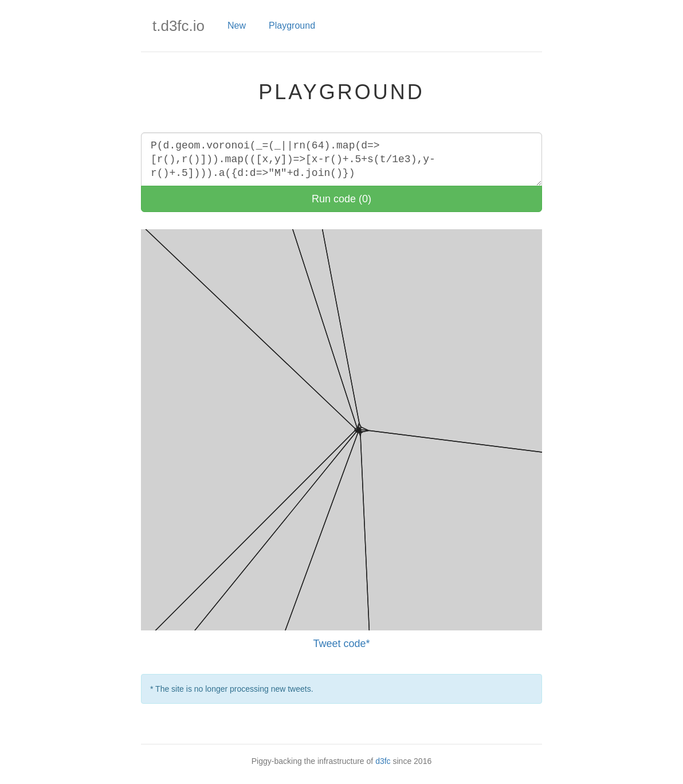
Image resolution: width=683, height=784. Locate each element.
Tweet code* (341, 644)
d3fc (383, 761)
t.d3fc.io (178, 26)
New (237, 26)
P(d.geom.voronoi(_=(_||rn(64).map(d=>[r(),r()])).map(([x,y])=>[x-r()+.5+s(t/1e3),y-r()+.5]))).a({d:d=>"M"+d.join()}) (341, 159)
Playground (292, 26)
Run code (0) (341, 199)
